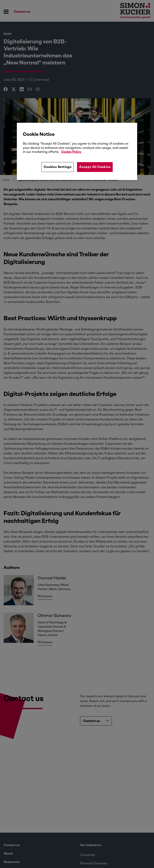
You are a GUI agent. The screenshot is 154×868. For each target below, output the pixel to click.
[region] (77, 151)
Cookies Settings (58, 167)
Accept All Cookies (95, 167)
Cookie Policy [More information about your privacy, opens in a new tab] (71, 152)
